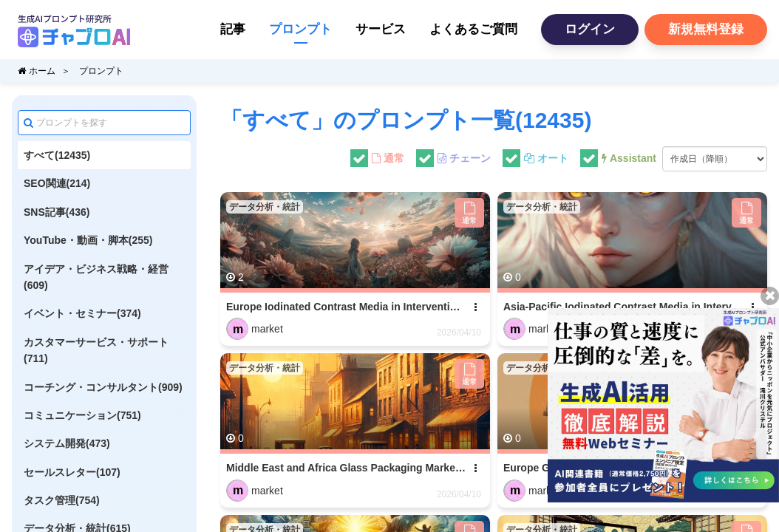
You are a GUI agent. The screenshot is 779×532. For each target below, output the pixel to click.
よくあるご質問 (473, 29)
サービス (381, 29)
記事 (233, 29)
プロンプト (300, 29)
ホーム (37, 71)
